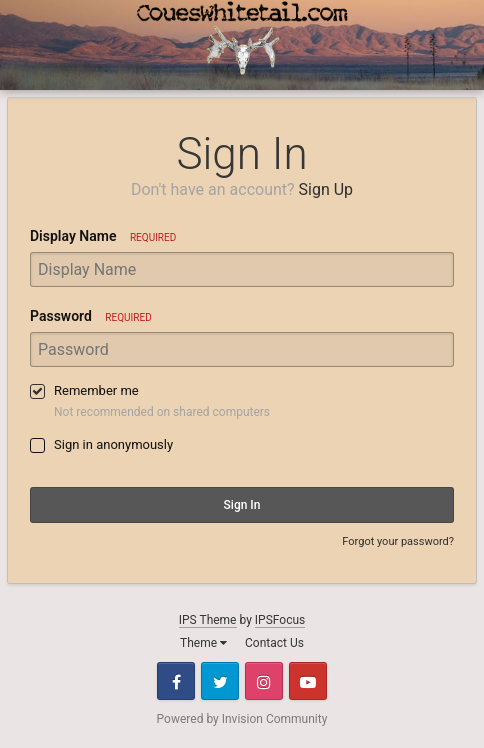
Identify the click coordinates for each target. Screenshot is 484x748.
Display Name (103, 236)
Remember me (96, 390)
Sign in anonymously (113, 444)
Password (91, 316)
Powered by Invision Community (242, 719)
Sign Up (326, 189)
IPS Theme (208, 620)
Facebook (176, 681)
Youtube (308, 681)
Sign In (242, 505)
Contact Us (274, 643)
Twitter (220, 681)
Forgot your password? (398, 541)
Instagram (264, 681)
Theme (203, 643)
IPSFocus (280, 620)
